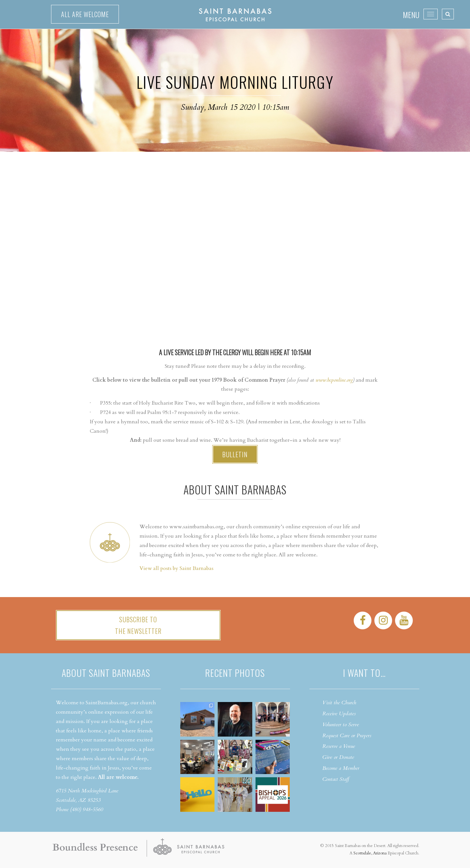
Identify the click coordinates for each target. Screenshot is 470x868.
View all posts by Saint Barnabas (177, 568)
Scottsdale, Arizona (370, 853)
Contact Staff (336, 779)
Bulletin (235, 454)
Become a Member (341, 768)
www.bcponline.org (334, 380)
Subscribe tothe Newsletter (138, 625)
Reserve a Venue (339, 746)
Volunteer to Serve (341, 725)
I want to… (364, 673)
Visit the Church (339, 703)
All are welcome (85, 14)
